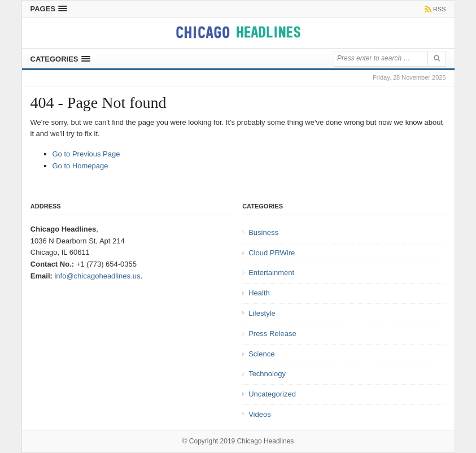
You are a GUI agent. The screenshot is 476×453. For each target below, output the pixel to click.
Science (261, 354)
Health (259, 293)
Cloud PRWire (272, 253)
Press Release (272, 334)
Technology (267, 374)
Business (263, 232)
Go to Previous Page (86, 154)
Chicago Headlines (266, 441)
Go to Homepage (80, 166)
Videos (260, 414)
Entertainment (271, 273)
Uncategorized (272, 394)
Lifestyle (262, 313)
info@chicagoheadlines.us (97, 276)
